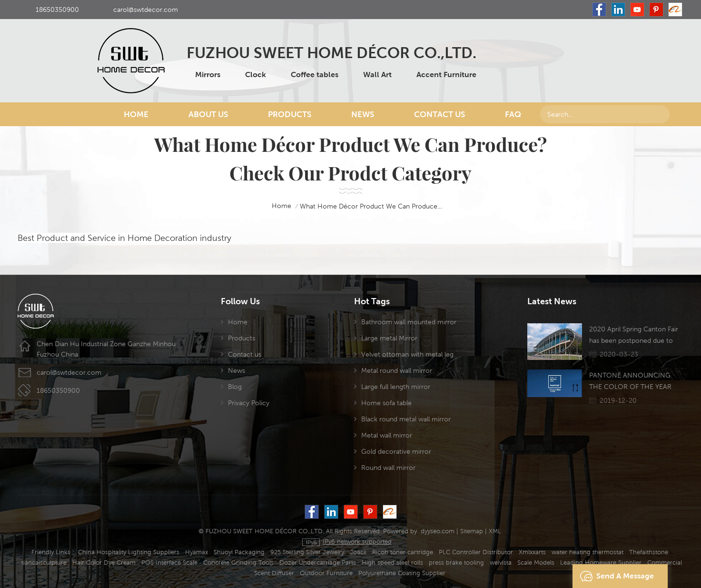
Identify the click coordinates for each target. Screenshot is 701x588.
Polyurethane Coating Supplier (402, 573)
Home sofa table (386, 403)
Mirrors (208, 75)
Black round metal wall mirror (406, 419)
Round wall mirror (388, 468)
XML (495, 531)
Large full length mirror (396, 387)
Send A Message (614, 576)
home (275, 206)
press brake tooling (456, 563)
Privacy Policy (249, 403)
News (363, 114)
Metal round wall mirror (397, 370)
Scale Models (536, 563)
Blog (235, 387)
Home (136, 114)
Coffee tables (315, 75)
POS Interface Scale (169, 563)
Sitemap (472, 531)
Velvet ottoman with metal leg (407, 354)
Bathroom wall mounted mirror (409, 322)
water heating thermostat (587, 552)
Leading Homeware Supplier (601, 563)
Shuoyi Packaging (239, 552)
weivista (501, 563)
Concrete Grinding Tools (238, 563)
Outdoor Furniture (326, 573)
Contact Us (439, 114)
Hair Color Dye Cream (104, 563)
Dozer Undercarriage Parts (318, 563)
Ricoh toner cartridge (403, 552)
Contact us (245, 354)
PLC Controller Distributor (476, 552)
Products (290, 114)
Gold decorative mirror (396, 451)
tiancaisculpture (44, 563)
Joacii (358, 552)
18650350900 (57, 10)
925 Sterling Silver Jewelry (307, 552)
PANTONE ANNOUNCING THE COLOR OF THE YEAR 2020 (630, 382)
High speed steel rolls (392, 563)
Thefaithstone (649, 552)
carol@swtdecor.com (146, 10)
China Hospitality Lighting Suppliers (129, 552)
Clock (256, 75)
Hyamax (197, 552)
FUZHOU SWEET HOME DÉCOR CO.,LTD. (331, 53)
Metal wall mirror (387, 435)
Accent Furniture (446, 75)
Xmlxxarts (532, 552)
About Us (208, 114)
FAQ (513, 114)
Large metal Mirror (389, 338)
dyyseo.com (438, 531)
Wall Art (377, 75)
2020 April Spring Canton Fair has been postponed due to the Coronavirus (634, 336)
